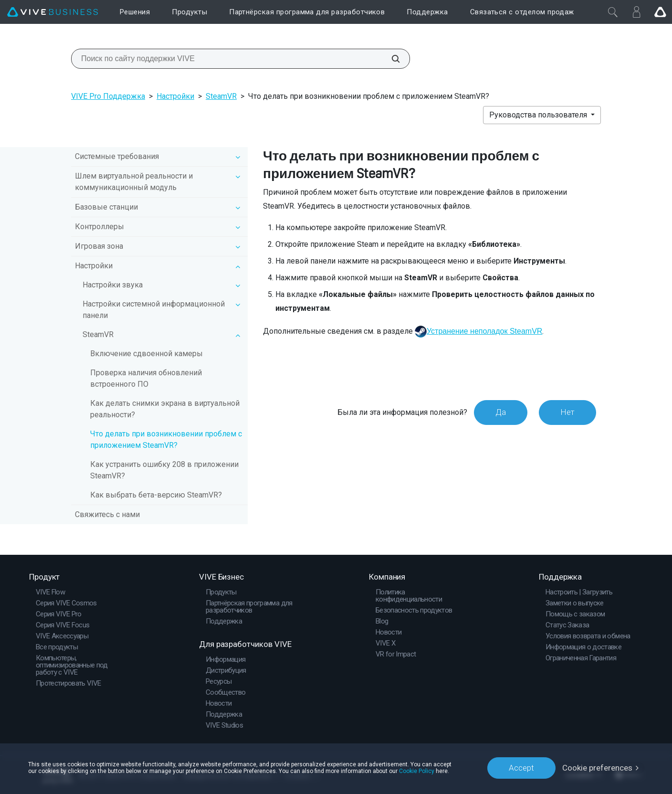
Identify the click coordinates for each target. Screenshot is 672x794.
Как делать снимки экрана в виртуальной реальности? (165, 409)
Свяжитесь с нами (107, 514)
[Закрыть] (613, 12)
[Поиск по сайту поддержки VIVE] (390, 59)
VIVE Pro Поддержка (108, 96)
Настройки (175, 96)
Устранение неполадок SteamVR (484, 331)
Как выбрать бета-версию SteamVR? (156, 495)
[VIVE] (52, 12)
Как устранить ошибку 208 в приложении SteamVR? (164, 470)
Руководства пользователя (539, 115)
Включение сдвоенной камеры (147, 354)
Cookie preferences (597, 768)
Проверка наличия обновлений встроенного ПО (146, 378)
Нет (567, 412)
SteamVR (221, 96)
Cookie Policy (417, 771)
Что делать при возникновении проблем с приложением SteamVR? (166, 439)
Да (501, 412)
